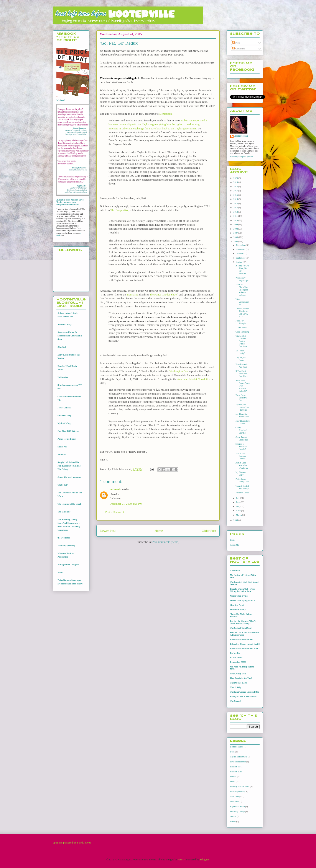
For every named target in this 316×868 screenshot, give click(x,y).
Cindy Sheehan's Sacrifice (241, 430)
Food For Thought (241, 322)
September (241, 258)
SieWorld (62, 454)
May (238, 507)
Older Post (209, 531)
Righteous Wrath (237, 807)
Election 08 (235, 767)
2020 (236, 178)
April (239, 511)
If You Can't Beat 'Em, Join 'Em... (242, 374)
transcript (132, 294)
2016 (236, 195)
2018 (236, 187)
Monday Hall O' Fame (240, 787)
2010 (236, 220)
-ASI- (181, 859)
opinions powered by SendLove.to (72, 843)
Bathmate (115, 498)
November (241, 249)
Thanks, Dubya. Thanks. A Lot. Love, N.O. (242, 312)
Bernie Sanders (237, 747)
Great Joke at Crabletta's (242, 438)
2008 (236, 229)
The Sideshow (64, 512)
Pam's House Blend (67, 439)
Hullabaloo (63, 377)
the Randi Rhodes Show (164, 294)
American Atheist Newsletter (193, 379)
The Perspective (119, 210)
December (241, 245)
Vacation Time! (242, 493)
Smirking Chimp (237, 812)
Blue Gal (62, 347)
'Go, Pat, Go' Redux (241, 359)
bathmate (115, 489)
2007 (236, 233)
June (238, 502)
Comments (239, 49)
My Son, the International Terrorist (242, 407)
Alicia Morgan (241, 136)
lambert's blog (64, 415)
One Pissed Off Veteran (68, 431)
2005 (236, 241)
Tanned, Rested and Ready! (242, 487)
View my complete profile (241, 157)
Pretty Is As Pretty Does (242, 480)
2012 (236, 212)
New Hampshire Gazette (243, 422)
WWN (233, 821)
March (239, 515)
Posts (236, 43)
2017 (236, 191)
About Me (235, 545)
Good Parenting (242, 332)
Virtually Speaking (66, 546)
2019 (236, 182)
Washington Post (179, 371)
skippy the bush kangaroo (69, 477)
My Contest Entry (241, 474)
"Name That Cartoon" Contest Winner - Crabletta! (241, 341)
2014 (236, 203)
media (233, 782)
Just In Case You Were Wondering (242, 465)
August (239, 262)
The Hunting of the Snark (69, 504)
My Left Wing (64, 423)
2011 (236, 216)
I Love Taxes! (241, 327)
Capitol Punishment (239, 757)
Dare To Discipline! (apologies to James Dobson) (242, 290)
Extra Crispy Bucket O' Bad (241, 398)
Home (159, 531)
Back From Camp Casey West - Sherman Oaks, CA (243, 386)
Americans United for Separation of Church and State (70, 336)
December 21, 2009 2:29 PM (126, 504)
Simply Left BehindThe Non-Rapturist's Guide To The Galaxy (70, 466)
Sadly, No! (62, 447)
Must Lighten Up (238, 792)
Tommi (233, 817)
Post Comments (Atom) (166, 542)
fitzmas (233, 777)
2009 (236, 224)
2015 (236, 199)
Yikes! (60, 572)
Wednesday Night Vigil (242, 279)
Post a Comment (115, 512)
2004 (236, 520)
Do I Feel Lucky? (240, 352)
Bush (232, 752)
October (240, 254)
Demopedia (166, 114)
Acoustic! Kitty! (65, 324)
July (238, 498)
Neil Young (235, 797)
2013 (236, 208)
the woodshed (64, 538)
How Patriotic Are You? (242, 366)
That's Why (63, 485)
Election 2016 (236, 772)
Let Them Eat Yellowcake (242, 415)
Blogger (205, 859)
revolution (235, 802)
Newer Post (108, 531)
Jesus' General (64, 408)
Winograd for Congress (68, 565)
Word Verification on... (242, 302)
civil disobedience (238, 762)
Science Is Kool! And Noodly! (242, 446)
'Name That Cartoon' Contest (241, 456)
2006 (236, 237)
